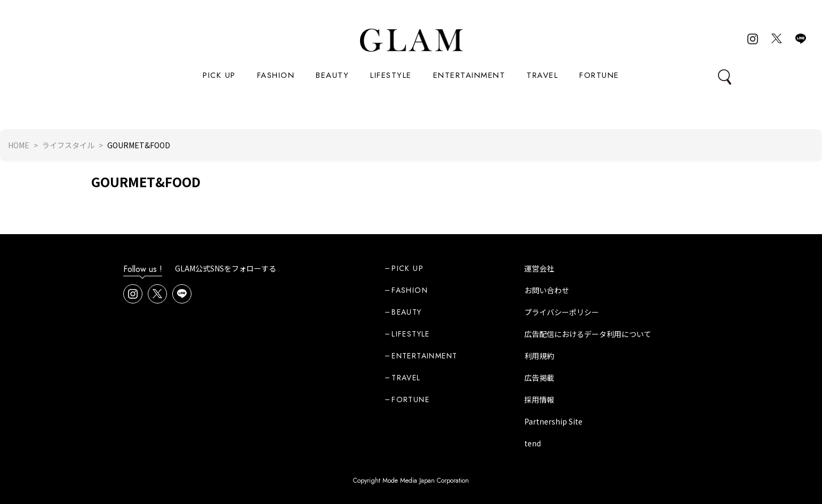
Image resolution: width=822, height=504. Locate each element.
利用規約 (539, 356)
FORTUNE (599, 75)
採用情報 (539, 399)
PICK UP (219, 75)
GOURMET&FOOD (146, 182)
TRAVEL (542, 75)
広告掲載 (539, 378)
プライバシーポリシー (562, 312)
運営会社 (539, 268)
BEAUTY (332, 75)
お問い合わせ (547, 290)
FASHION (276, 75)
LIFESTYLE (391, 75)
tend (533, 443)
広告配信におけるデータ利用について (588, 334)
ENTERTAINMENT (469, 75)
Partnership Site (553, 421)
